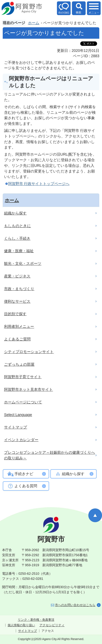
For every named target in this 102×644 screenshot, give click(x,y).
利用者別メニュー (19, 326)
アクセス (48, 631)
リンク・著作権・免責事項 (36, 620)
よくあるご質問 (17, 339)
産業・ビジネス (17, 276)
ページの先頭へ (95, 515)
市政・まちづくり (19, 289)
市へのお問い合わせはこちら (75, 605)
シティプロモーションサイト (29, 352)
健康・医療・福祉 (19, 251)
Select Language (18, 415)
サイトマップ (16, 427)
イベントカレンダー (21, 440)
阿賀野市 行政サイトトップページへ (39, 184)
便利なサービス (17, 301)
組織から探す (15, 213)
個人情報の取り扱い (21, 625)
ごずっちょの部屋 (19, 364)
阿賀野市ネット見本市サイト (28, 389)
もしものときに (17, 226)
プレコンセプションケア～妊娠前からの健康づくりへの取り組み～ (50, 455)
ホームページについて (23, 402)
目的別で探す (15, 314)
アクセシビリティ (52, 625)
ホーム (34, 23)
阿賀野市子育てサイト (23, 377)
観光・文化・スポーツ (23, 263)
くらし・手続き (17, 238)
